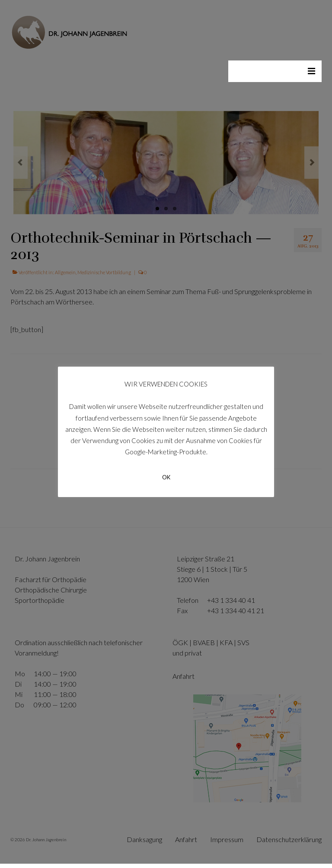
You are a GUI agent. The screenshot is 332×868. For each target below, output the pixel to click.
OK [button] (166, 477)
